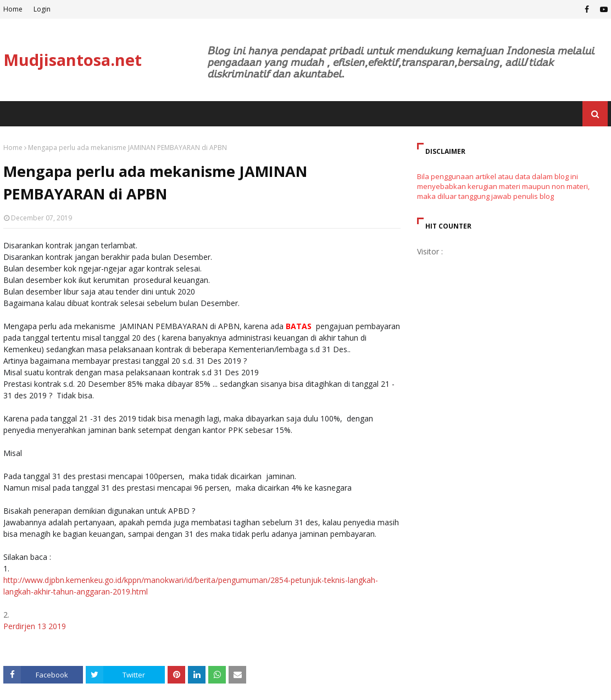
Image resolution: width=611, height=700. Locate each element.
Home (13, 9)
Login (42, 9)
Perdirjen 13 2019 (35, 626)
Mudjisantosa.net (73, 60)
